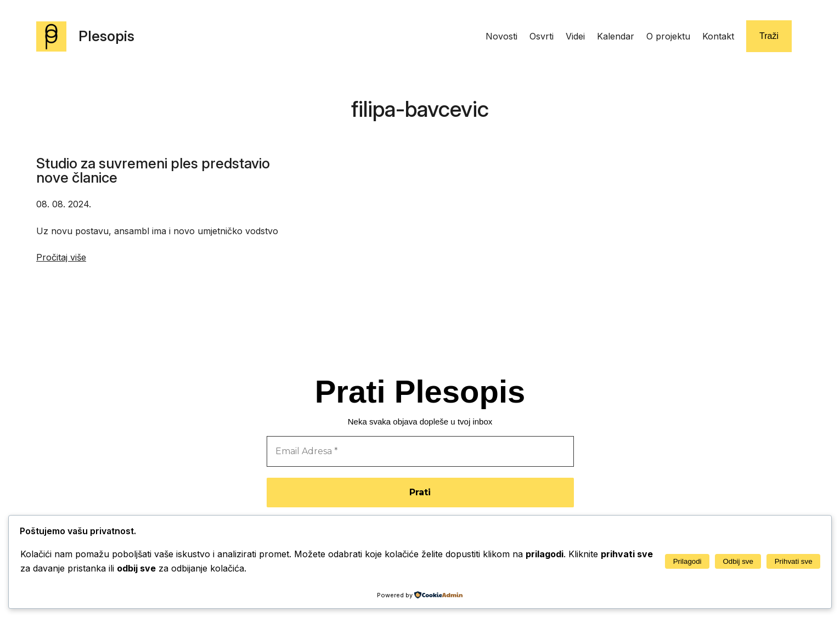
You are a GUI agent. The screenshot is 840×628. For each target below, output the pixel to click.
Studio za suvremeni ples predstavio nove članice (153, 171)
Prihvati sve (794, 561)
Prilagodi (687, 561)
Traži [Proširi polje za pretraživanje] (769, 36)
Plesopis (106, 36)
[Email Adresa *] (420, 451)
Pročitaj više (61, 257)
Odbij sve (738, 561)
